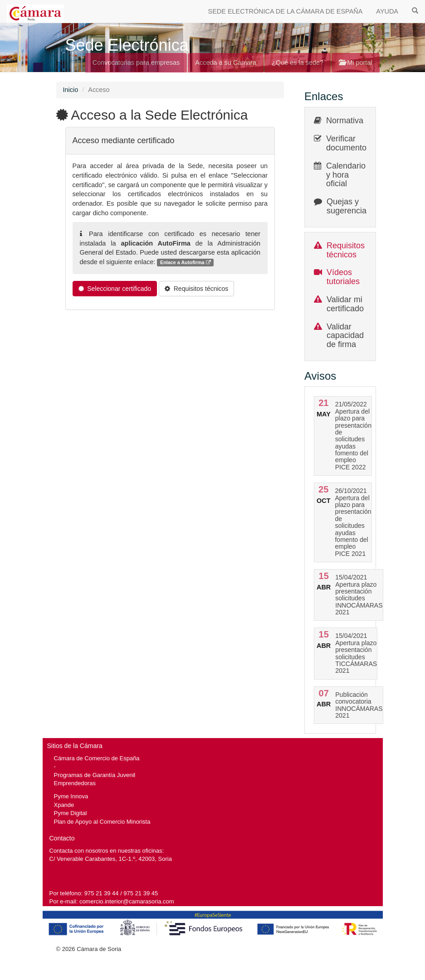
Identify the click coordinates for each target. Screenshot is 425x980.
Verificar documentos (348, 143)
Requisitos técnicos (346, 250)
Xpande (64, 805)
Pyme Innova (71, 796)
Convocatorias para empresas (136, 63)
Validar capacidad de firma (345, 336)
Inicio (71, 90)
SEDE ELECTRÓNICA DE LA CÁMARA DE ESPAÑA (286, 11)
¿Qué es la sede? (298, 63)
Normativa (345, 121)
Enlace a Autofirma (186, 263)
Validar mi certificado (345, 304)
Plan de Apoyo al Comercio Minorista (102, 822)
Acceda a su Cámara (226, 63)
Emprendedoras (75, 783)
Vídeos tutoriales (343, 277)
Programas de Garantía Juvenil (95, 775)
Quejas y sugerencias (349, 206)
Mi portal (355, 63)
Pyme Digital (71, 813)
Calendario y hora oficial (346, 175)
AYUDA (387, 11)
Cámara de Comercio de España (97, 758)
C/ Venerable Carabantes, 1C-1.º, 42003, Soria (111, 859)
